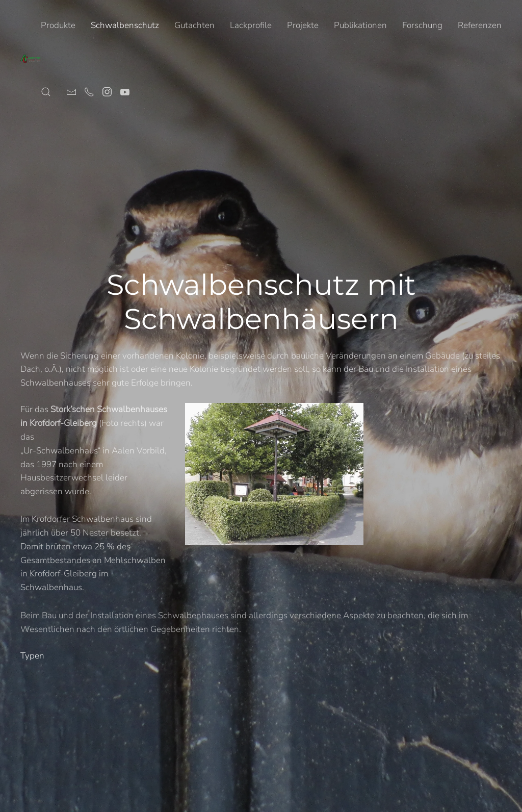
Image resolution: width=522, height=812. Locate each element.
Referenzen (480, 25)
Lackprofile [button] (251, 25)
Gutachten (194, 25)
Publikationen (360, 25)
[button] (46, 92)
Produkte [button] (58, 25)
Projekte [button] (303, 25)
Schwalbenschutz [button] (125, 25)
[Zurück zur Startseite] (31, 59)
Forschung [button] (422, 25)
